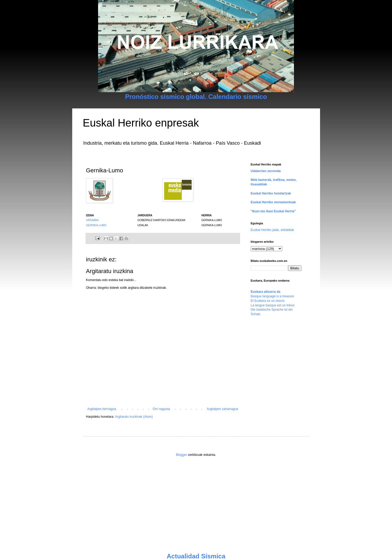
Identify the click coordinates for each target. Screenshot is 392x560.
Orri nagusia (161, 409)
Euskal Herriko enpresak (141, 123)
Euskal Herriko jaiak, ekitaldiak (272, 230)
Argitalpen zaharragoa (222, 409)
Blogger (181, 455)
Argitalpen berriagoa (102, 409)
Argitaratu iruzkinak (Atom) (134, 417)
